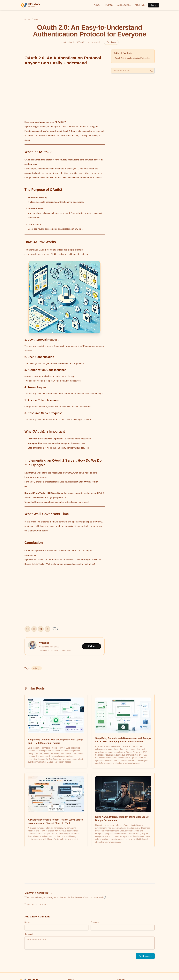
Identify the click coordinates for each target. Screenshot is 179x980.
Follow (91, 646)
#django (37, 668)
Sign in (154, 5)
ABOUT (98, 5)
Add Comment (145, 956)
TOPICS (109, 5)
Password (95, 922)
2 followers (43, 650)
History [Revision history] (111, 42)
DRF (36, 19)
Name (27, 922)
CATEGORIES (124, 5)
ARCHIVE (140, 5)
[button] (64, 297)
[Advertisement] (65, 93)
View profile (66, 650)
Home (27, 19)
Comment (29, 934)
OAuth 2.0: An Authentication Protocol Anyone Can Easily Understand (134, 58)
